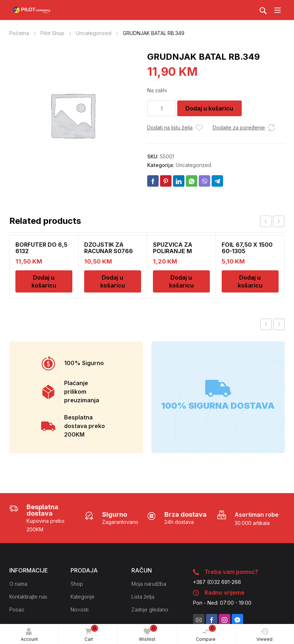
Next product (279, 324)
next (279, 221)
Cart (90, 634)
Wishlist (148, 633)
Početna (19, 33)
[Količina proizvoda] (162, 108)
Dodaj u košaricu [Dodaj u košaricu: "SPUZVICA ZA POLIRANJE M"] (181, 281)
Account (29, 635)
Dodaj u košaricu (209, 108)
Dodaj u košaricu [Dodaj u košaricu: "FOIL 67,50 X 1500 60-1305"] (250, 281)
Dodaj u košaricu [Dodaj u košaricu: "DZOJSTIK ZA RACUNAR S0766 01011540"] (113, 281)
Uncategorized (94, 33)
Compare (206, 633)
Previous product (266, 324)
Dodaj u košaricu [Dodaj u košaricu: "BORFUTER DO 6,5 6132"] (44, 281)
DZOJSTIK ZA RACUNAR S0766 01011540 (109, 251)
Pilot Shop (52, 33)
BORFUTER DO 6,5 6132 (41, 248)
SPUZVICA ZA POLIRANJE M (173, 248)
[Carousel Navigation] (272, 221)
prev (266, 221)
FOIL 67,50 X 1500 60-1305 (247, 248)
